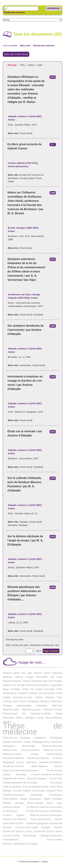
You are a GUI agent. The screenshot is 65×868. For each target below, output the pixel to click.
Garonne (17, 791)
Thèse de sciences (30, 750)
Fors (14, 685)
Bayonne (7, 681)
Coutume (7, 673)
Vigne (59, 803)
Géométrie (17, 742)
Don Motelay (30, 836)
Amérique (57, 758)
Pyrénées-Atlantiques (14, 795)
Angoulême (57, 685)
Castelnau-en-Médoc (41, 713)
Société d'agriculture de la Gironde (20, 783)
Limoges (30, 677)
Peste (59, 689)
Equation (7, 827)
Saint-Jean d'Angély (52, 681)
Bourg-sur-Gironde (23, 697)
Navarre (7, 685)
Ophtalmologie (24, 705)
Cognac (7, 774)
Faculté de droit (54, 770)
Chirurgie (7, 701)
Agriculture (31, 762)
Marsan (38, 673)
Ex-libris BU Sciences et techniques (44, 807)
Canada (7, 742)
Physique (45, 701)
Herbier (58, 819)
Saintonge (36, 681)
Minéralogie (36, 795)
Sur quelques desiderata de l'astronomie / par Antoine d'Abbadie (26, 330)
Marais (59, 713)
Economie (21, 774)
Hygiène (20, 815)
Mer (24, 713)
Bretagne (7, 791)
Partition (58, 827)
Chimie (27, 742)
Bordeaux (8, 677)
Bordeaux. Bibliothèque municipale (20, 844)
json (26, 645)
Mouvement (56, 783)
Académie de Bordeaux (51, 762)
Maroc (47, 742)
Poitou (25, 689)
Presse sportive (54, 840)
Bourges (50, 697)
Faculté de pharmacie (38, 758)
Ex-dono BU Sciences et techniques (44, 811)
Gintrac (23, 701)
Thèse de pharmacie (52, 746)
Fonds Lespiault (35, 803)
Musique (46, 827)
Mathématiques (55, 754)
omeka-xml (48, 645)
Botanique (26, 738)
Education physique (37, 778)
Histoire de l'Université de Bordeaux (21, 770)
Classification (56, 795)
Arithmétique (56, 738)
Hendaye (23, 525)
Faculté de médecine (13, 758)
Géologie (7, 705)
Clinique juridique (11, 807)
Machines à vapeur (12, 754)
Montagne (30, 718)
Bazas (6, 689)
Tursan (47, 673)
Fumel (59, 693)
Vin (32, 689)
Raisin (50, 803)
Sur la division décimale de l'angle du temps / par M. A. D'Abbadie (25, 540)
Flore (60, 791)
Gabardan (57, 673)
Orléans (39, 697)
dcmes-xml (18, 645)
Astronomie (25, 365)
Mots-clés (25, 46)
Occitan (20, 762)
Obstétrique (33, 701)
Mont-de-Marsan (54, 718)
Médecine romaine (53, 709)
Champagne (35, 799)
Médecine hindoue (53, 750)
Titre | (23, 65)
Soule (59, 677)
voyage (23, 799)
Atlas (16, 701)
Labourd (19, 677)
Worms (19, 718)
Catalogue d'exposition (51, 836)
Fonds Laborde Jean (40, 819)
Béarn (17, 673)
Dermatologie (28, 746)
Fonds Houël (26, 133)
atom (8, 645)
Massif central (10, 750)
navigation (51, 791)
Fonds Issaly (38, 791)
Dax (52, 677)
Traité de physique (12, 787)
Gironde (34, 754)
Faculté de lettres (11, 836)
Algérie (47, 799)
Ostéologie (42, 705)
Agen (30, 673)
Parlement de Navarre (14, 778)
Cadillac (7, 697)
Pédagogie (37, 742)
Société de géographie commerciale (44, 823)
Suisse (40, 718)
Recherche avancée (14, 13)
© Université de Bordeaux (28, 862)
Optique (27, 791)
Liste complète (10, 46)
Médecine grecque (31, 709)
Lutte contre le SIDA (13, 823)
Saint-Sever (42, 677)
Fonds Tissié (56, 778)
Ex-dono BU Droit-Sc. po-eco (17, 831)
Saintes (26, 681)
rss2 (57, 645)
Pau (23, 673)
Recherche (53, 8)
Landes (39, 689)
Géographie (9, 762)
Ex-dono (7, 815)
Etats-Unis (57, 705)
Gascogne (49, 689)
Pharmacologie (10, 713)
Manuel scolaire (47, 693)
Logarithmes (40, 738)
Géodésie (38, 315)
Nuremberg (8, 718)
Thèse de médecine (32, 729)
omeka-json (35, 645)
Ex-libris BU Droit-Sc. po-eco (48, 831)
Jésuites (21, 685)
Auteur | (32, 65)
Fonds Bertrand (11, 840)
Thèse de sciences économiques (46, 815)
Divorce (58, 766)
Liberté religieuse (39, 766)
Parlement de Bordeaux (38, 685)
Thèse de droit (10, 738)
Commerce (57, 742)
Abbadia (24, 522)
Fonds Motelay (10, 799)
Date (40, 65)
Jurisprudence (10, 693)
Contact (44, 862)
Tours (59, 697)
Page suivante (51, 651)
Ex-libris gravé (27, 178)
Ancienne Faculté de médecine (47, 774)
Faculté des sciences (13, 766)
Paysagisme (9, 746)
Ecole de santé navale (27, 827)
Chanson (33, 693)
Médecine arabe (11, 709)
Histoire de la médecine (15, 819)
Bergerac (17, 681)
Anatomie (23, 693)
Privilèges (16, 689)
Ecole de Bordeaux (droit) (35, 787)
